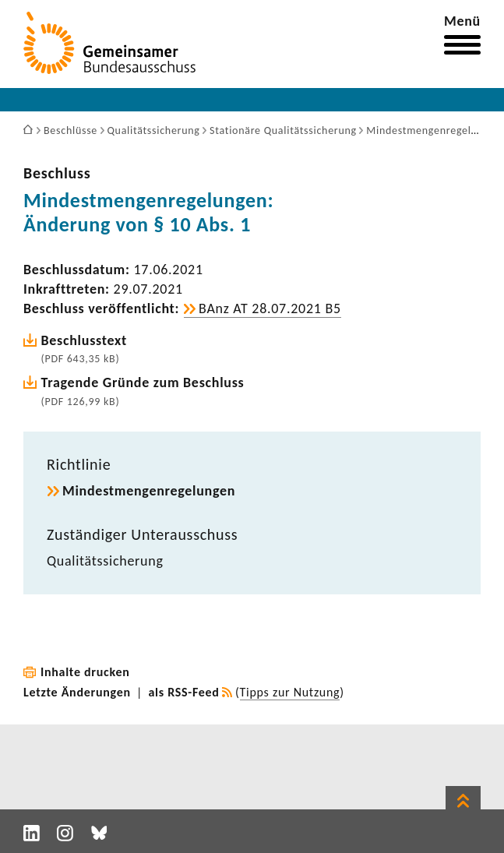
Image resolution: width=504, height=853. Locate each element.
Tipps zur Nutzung (290, 692)
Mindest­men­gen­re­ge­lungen (149, 491)
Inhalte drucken (85, 672)
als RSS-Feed (184, 692)
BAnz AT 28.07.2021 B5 (270, 308)
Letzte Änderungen (77, 692)
